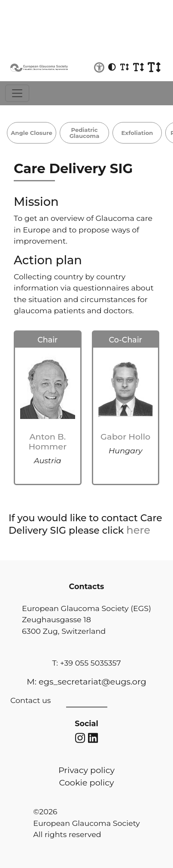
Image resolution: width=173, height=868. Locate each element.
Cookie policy (86, 782)
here (138, 530)
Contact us (30, 700)
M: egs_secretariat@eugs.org (86, 682)
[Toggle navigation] (17, 93)
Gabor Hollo (125, 437)
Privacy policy (86, 770)
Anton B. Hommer (47, 442)
